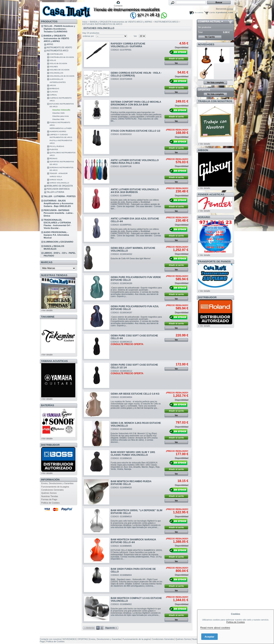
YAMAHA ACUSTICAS (54, 361)
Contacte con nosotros (51, 639)
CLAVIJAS (54, 92)
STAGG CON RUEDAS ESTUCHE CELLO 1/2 (136, 131)
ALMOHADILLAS (56, 79)
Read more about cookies (215, 628)
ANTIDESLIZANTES (58, 82)
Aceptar (209, 637)
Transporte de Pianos (214, 261)
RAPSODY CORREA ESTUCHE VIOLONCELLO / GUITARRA (128, 45)
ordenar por (88, 36)
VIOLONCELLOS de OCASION (62, 76)
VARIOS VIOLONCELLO (59, 183)
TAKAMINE (48, 317)
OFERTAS (204, 90)
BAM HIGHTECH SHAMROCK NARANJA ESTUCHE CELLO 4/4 (133, 541)
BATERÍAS (47, 405)
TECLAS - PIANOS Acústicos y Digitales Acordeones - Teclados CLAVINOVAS (59, 29)
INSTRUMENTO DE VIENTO (59, 48)
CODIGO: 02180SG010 (121, 134)
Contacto (118, 6)
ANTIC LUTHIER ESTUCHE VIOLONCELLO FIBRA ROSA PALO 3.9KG (135, 162)
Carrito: (212, 12)
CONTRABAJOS (56, 54)
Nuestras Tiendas (50, 496)
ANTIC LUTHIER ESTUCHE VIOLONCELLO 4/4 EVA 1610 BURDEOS (135, 191)
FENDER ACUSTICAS (211, 194)
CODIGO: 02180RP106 (121, 166)
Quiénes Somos (49, 493)
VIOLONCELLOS (56, 73)
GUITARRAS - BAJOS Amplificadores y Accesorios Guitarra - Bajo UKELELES (59, 203)
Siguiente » (111, 628)
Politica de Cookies (50, 503)
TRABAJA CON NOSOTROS (215, 101)
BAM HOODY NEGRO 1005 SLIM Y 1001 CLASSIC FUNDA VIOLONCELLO (133, 454)
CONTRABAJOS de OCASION (62, 57)
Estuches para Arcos (61, 116)
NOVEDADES (206, 44)
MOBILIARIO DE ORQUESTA (60, 186)
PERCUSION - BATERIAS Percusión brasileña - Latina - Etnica (59, 213)
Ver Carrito (210, 37)
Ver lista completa (215, 83)
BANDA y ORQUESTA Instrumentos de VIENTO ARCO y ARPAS (56, 38)
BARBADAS (54, 89)
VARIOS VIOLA (56, 177)
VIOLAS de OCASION (58, 63)
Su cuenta (199, 12)
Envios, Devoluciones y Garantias (57, 483)
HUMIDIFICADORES (58, 131)
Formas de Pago (49, 499)
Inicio (85, 22)
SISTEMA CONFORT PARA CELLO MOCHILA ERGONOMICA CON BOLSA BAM (136, 103)
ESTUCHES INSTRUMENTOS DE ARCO (102, 24)
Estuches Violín (59, 113)
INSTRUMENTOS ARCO (58, 51)
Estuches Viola (58, 119)
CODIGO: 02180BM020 (121, 488)
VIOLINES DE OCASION (60, 70)
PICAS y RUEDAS (57, 146)
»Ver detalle (47, 310)
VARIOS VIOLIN (56, 180)
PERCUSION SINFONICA (58, 189)
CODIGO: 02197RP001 (121, 50)
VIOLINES (54, 67)
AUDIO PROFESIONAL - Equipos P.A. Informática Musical (56, 235)
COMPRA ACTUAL (209, 21)
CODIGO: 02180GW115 (127, 343)
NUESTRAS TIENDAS (54, 275)
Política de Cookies (236, 622)
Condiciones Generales (52, 490)
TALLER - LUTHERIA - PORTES (60, 196)
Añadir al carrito (176, 59)
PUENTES (54, 149)
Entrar (230, 9)
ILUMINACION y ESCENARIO (59, 242)
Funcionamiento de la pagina (55, 487)
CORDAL (53, 95)
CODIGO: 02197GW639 (122, 79)
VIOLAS (53, 60)
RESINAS (54, 159)
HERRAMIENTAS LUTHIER (61, 128)
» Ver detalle (204, 144)
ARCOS (53, 85)
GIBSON (203, 150)
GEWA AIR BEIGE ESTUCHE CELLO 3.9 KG (135, 394)
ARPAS (50, 44)
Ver (135, 36)
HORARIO (204, 217)
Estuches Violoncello (61, 110)
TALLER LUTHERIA (55, 192)
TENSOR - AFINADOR (59, 173)
